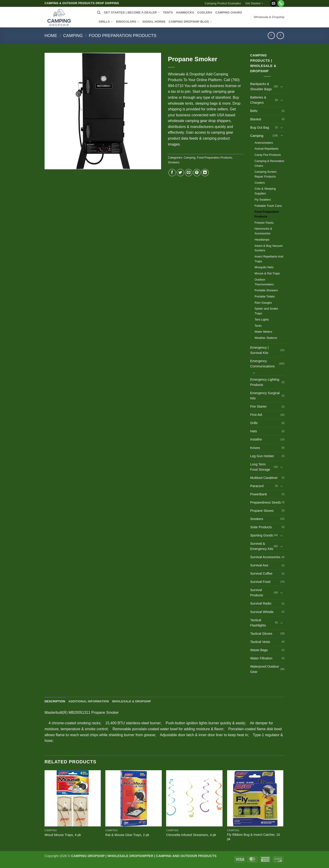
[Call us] (281, 3)
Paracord (257, 486)
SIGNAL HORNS (154, 22)
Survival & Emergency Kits (262, 546)
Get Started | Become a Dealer (132, 12)
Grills (254, 423)
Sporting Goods (262, 535)
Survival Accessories (265, 557)
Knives (255, 448)
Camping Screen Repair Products (265, 174)
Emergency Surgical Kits (265, 396)
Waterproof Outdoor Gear (265, 669)
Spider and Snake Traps (266, 311)
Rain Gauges (263, 303)
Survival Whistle (262, 612)
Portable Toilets (265, 296)
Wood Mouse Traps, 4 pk (63, 835)
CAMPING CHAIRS (229, 12)
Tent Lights (262, 320)
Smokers (174, 162)
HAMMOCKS (185, 12)
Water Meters (263, 332)
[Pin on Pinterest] (197, 173)
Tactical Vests (260, 642)
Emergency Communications (262, 364)
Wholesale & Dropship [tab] (131, 701)
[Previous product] (280, 36)
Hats (254, 431)
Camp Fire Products (268, 155)
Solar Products (261, 527)
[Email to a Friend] (189, 173)
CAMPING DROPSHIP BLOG (190, 22)
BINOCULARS (128, 22)
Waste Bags (259, 650)
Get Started (254, 3)
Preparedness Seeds (265, 502)
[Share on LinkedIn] (205, 173)
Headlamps (262, 240)
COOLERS (205, 12)
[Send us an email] (274, 3)
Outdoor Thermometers (264, 282)
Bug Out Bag (260, 127)
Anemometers (264, 143)
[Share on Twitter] (180, 173)
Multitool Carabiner (264, 478)
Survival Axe (259, 565)
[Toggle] (282, 87)
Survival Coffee (261, 573)
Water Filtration (261, 658)
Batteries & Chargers (258, 100)
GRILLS (106, 22)
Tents (258, 326)
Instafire (256, 439)
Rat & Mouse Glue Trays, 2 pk (127, 835)
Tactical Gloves (261, 634)
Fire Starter (258, 406)
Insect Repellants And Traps (269, 259)
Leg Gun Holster (262, 456)
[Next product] (271, 36)
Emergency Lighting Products (265, 382)
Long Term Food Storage (260, 467)
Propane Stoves (262, 511)
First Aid (256, 415)
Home (51, 36)
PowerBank (259, 494)
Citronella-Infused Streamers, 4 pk (191, 835)
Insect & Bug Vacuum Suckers (269, 248)
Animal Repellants (266, 149)
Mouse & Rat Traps (267, 273)
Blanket (256, 119)
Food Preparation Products (123, 36)
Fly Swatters (263, 200)
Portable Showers (266, 290)
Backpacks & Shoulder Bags (261, 86)
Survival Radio (261, 603)
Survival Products (257, 593)
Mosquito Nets (264, 267)
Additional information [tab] (89, 701)
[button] (268, 2)
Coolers (260, 183)
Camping (73, 36)
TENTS (168, 12)
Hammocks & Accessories (263, 231)
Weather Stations (266, 338)
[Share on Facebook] (172, 173)
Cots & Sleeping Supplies (265, 191)
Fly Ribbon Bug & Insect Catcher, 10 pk (254, 837)
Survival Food (260, 582)
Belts (254, 111)
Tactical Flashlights (258, 623)
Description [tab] (55, 701)
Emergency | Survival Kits (259, 350)
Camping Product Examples (223, 3)
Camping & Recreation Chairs (269, 163)
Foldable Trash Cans (268, 206)
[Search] (99, 13)
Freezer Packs (264, 223)
